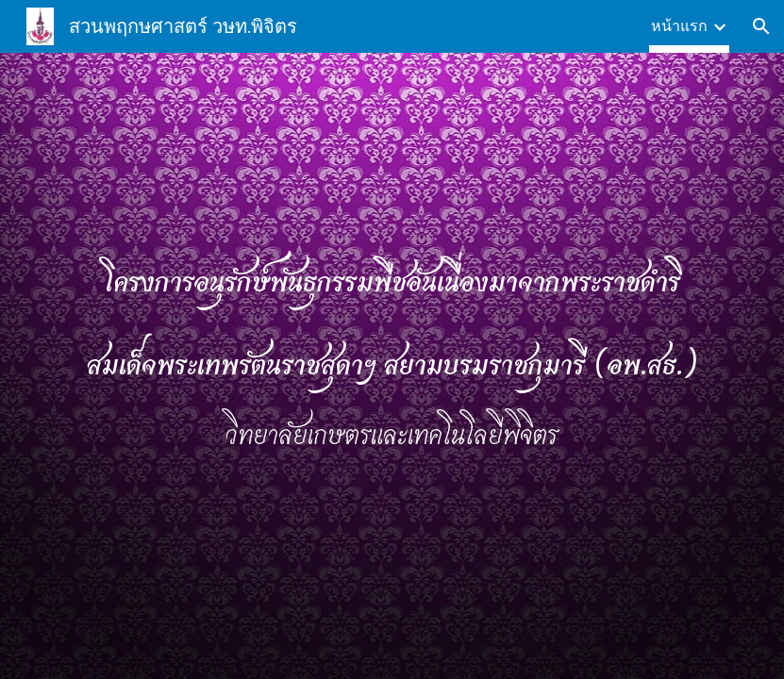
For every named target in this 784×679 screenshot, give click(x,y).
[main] (392, 366)
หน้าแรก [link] (679, 26)
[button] (761, 26)
